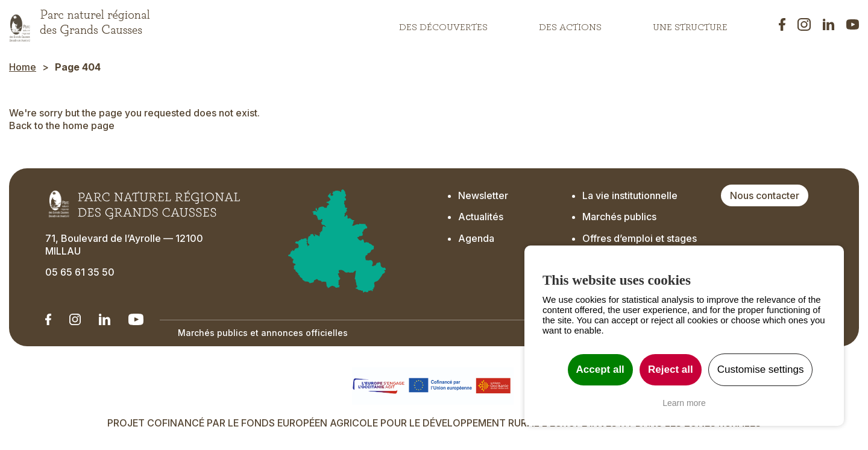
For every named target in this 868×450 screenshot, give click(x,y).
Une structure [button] (690, 24)
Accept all (600, 369)
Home (23, 67)
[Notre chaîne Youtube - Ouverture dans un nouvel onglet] (136, 319)
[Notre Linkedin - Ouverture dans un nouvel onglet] (48, 319)
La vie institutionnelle (630, 195)
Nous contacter (765, 195)
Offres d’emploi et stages (640, 238)
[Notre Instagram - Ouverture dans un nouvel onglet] (75, 319)
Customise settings (761, 369)
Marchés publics (619, 217)
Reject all (671, 369)
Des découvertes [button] (443, 24)
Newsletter (483, 195)
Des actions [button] (570, 24)
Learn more (684, 403)
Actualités (481, 217)
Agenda (476, 238)
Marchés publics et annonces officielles (263, 333)
